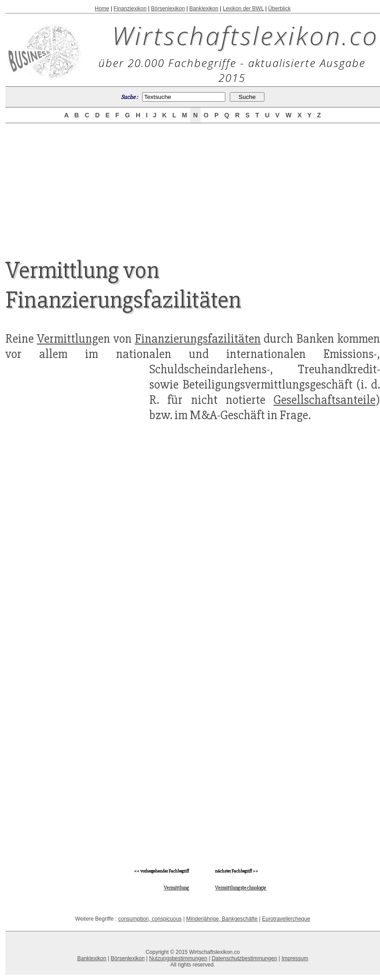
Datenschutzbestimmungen (244, 958)
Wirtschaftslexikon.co (245, 35)
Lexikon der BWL (243, 9)
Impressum (295, 958)
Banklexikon (204, 9)
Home (102, 9)
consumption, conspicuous (150, 919)
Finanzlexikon (130, 9)
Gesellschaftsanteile (324, 400)
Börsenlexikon (168, 9)
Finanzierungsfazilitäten (198, 339)
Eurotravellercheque (286, 919)
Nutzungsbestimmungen (178, 958)
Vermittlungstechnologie (241, 888)
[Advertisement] (193, 183)
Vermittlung (67, 339)
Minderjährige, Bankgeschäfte (222, 919)
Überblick (279, 9)
